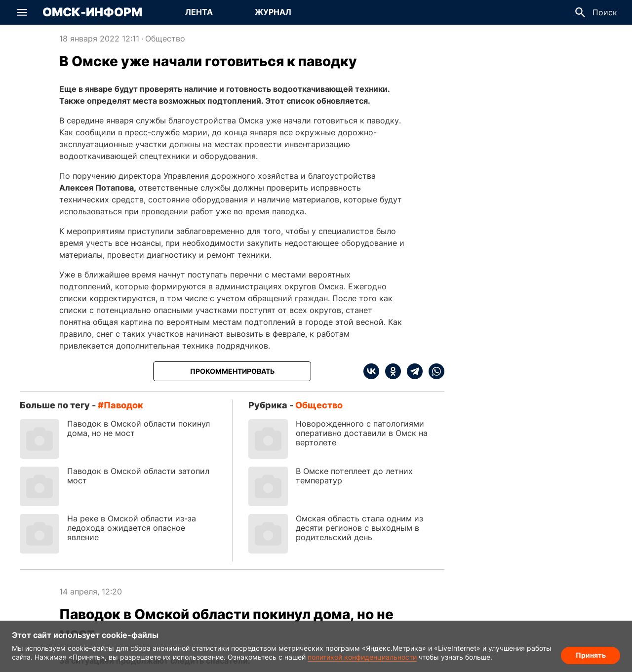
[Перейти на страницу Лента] (199, 12)
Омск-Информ (92, 12)
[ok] (390, 371)
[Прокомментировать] (232, 371)
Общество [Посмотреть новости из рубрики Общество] (165, 39)
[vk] (371, 371)
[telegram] (412, 371)
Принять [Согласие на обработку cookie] (591, 655)
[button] (22, 12)
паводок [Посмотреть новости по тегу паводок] (123, 405)
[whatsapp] (434, 371)
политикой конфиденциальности (362, 657)
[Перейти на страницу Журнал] (273, 12)
